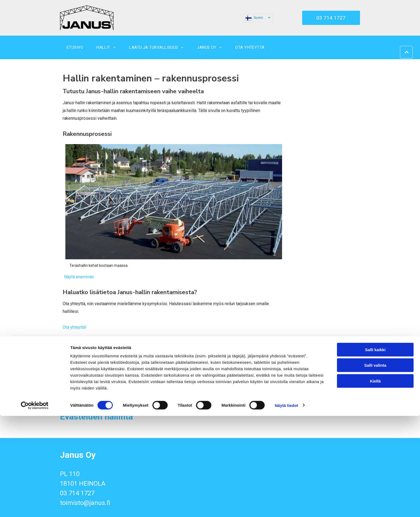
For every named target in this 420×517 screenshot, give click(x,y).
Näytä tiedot (286, 506)
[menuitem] (75, 47)
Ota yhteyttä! (75, 327)
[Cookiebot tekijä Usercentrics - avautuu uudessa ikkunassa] (35, 507)
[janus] (84, 378)
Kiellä (375, 482)
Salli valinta (375, 467)
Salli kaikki (375, 451)
